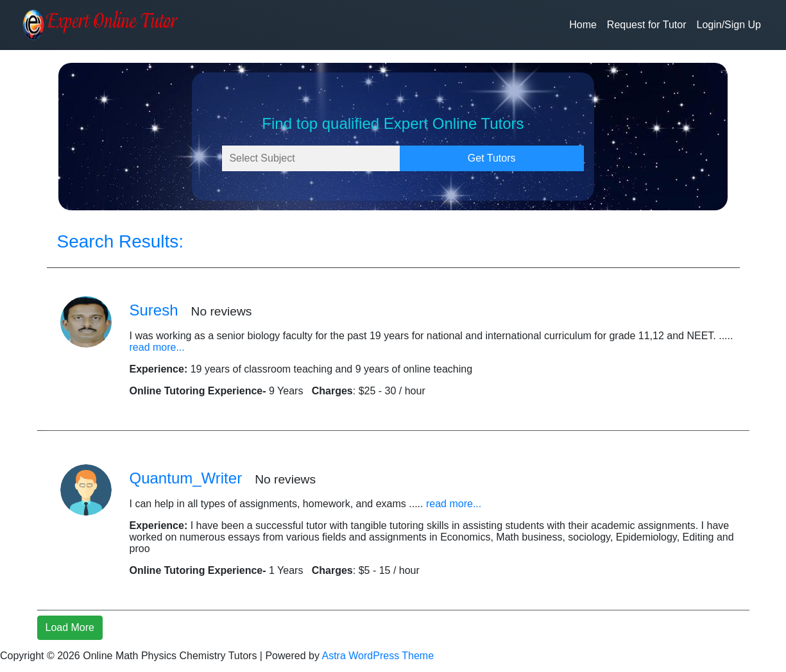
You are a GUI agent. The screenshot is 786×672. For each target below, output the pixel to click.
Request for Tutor (647, 25)
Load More (70, 627)
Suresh (154, 310)
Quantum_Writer (186, 478)
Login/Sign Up (729, 25)
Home (583, 25)
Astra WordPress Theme (378, 656)
